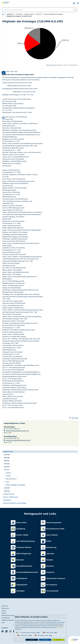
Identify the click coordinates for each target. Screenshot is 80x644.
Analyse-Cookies (24, 635)
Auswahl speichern (45, 640)
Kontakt (4, 613)
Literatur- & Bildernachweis (11, 497)
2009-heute (7, 491)
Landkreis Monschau (9, 494)
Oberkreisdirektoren (11, 479)
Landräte (8, 476)
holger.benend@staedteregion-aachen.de (18, 440)
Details (38, 633)
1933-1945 (7, 467)
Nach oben (74, 418)
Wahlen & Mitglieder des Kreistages (53, 14)
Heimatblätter (7, 500)
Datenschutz (60, 627)
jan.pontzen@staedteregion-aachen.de (17, 431)
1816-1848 (7, 455)
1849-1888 (7, 458)
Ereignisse (8, 473)
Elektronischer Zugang (8, 615)
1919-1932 (7, 464)
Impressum (5, 606)
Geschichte (19, 14)
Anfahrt (4, 611)
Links (3, 623)
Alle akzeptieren (58, 640)
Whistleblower (6, 618)
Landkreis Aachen (29, 14)
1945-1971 (39, 14)
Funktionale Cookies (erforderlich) (28, 633)
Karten (7, 482)
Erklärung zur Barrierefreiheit (10, 620)
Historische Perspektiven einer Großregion (15, 503)
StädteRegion (10, 14)
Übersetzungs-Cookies (43, 635)
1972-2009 (7, 488)
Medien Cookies (50, 633)
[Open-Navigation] (78, 3)
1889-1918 (7, 461)
